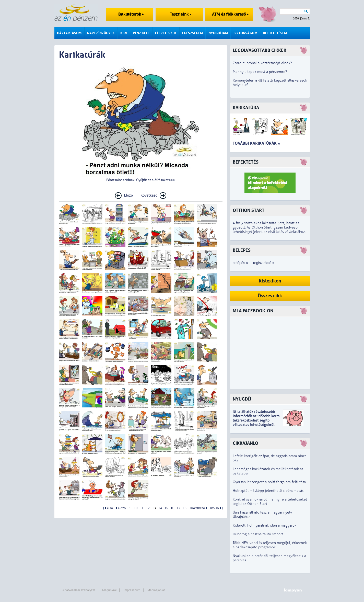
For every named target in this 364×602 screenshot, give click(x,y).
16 (172, 508)
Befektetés (246, 162)
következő (198, 508)
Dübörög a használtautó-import (258, 534)
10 (136, 508)
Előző (128, 195)
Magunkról (109, 590)
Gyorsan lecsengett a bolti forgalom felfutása (269, 482)
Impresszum (132, 590)
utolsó (214, 508)
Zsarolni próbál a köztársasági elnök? (262, 63)
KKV (124, 33)
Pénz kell (141, 33)
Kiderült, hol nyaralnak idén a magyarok (265, 525)
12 (148, 508)
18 (185, 508)
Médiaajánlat (156, 590)
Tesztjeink (181, 14)
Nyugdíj (242, 399)
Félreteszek (166, 33)
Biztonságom (245, 33)
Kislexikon (270, 281)
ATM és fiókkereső (230, 14)
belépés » (240, 263)
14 (160, 508)
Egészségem (192, 33)
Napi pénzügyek (101, 33)
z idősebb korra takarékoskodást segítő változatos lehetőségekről (256, 420)
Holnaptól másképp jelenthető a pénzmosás (268, 491)
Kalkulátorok (131, 14)
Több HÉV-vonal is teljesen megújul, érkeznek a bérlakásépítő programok (270, 545)
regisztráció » (264, 263)
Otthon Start (249, 211)
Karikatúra (246, 108)
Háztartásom (69, 33)
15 (166, 508)
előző (122, 508)
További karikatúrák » (256, 143)
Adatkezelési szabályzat (79, 590)
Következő (149, 195)
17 (179, 508)
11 (142, 508)
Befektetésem (275, 33)
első (110, 508)
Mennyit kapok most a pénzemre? (260, 72)
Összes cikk (270, 296)
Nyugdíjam (218, 33)
